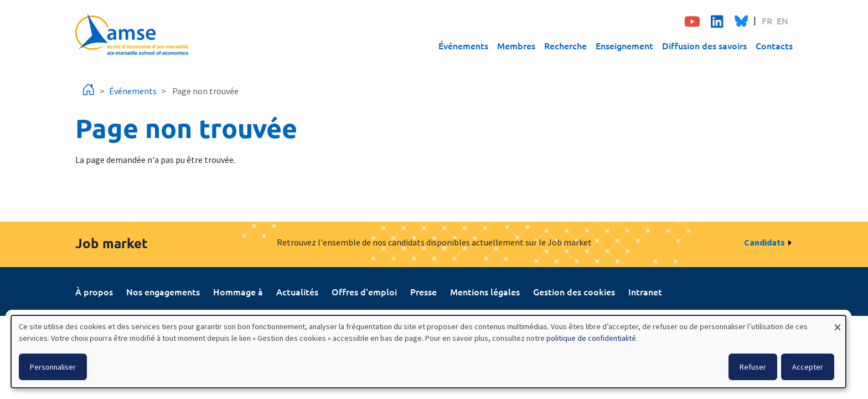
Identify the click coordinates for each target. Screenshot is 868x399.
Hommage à (238, 291)
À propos (94, 291)
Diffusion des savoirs (704, 45)
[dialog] (428, 352)
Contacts (774, 45)
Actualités (297, 291)
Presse (423, 291)
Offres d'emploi (364, 291)
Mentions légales (485, 291)
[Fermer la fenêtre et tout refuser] (838, 322)
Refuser (753, 367)
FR (767, 21)
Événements (463, 45)
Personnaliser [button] (53, 367)
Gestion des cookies (574, 291)
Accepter (808, 367)
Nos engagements (163, 291)
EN (782, 21)
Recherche (565, 45)
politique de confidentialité (591, 338)
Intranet (645, 291)
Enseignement (624, 45)
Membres (516, 45)
